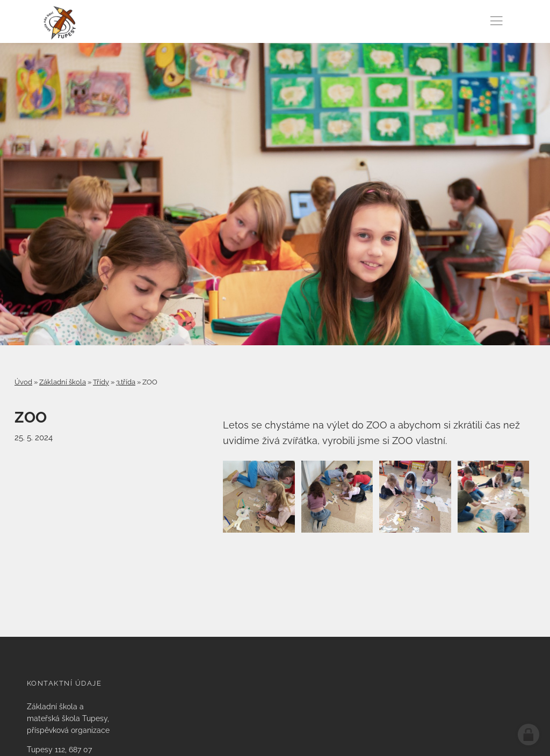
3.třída (126, 382)
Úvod (23, 382)
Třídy (101, 382)
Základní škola (63, 382)
